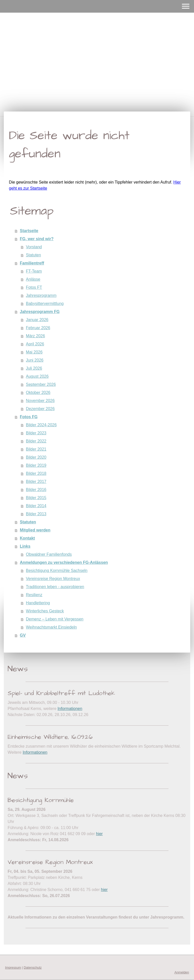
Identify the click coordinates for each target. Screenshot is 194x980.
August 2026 (37, 376)
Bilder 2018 (36, 473)
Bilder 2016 (36, 490)
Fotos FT (34, 287)
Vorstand (34, 247)
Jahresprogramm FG (40, 312)
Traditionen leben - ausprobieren (55, 587)
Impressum (13, 967)
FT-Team (34, 271)
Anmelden (182, 972)
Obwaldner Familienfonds (49, 554)
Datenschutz (33, 967)
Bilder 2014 (36, 506)
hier (99, 834)
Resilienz (34, 595)
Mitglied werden (35, 530)
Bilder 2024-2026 (41, 425)
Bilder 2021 (36, 449)
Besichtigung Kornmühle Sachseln (57, 571)
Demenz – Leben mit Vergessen (55, 619)
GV (23, 635)
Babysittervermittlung (45, 304)
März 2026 (36, 336)
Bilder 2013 (36, 514)
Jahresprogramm (41, 295)
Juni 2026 (35, 360)
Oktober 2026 (38, 393)
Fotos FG (29, 417)
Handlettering (38, 603)
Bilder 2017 (36, 482)
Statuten (34, 255)
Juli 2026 (34, 368)
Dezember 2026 (40, 409)
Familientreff (32, 263)
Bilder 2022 (36, 441)
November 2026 (40, 401)
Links (25, 546)
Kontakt (28, 538)
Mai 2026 (34, 352)
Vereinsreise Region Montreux (53, 579)
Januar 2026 (37, 320)
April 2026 (35, 344)
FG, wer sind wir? (37, 239)
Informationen (70, 709)
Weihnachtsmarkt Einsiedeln (52, 627)
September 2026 (41, 384)
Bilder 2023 (36, 433)
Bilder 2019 (36, 465)
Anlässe (33, 279)
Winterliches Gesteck (45, 611)
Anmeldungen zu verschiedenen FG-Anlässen (64, 562)
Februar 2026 (38, 328)
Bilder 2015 (36, 498)
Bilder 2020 (36, 457)
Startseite (29, 231)
